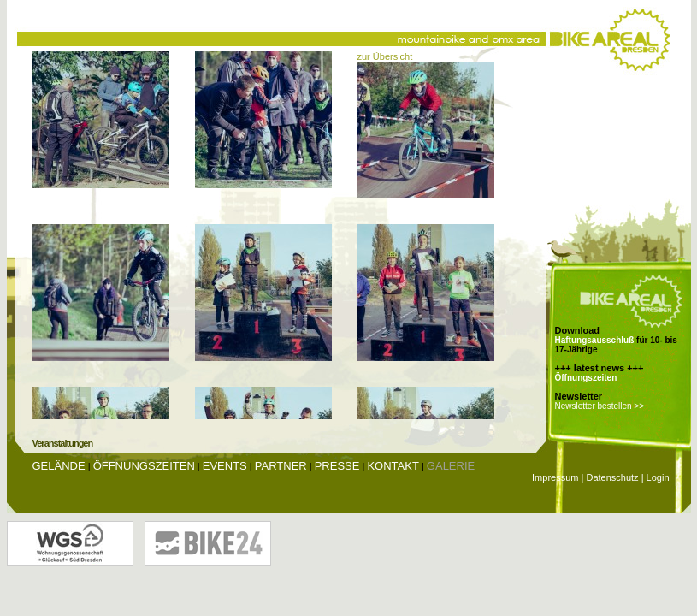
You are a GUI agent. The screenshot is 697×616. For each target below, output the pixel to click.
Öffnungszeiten (586, 378)
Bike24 (208, 543)
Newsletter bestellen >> (600, 406)
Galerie (451, 466)
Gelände (59, 466)
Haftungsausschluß (595, 340)
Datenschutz (612, 477)
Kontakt (393, 466)
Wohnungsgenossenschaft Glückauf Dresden (70, 543)
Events (225, 466)
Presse (337, 466)
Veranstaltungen (63, 443)
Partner (281, 466)
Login (658, 477)
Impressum (555, 477)
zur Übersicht (385, 56)
